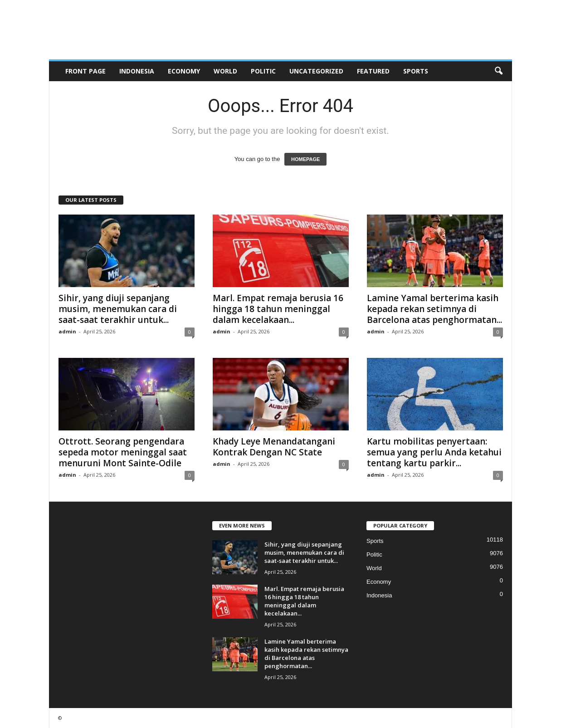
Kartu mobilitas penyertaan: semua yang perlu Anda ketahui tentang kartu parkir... (434, 452)
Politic (263, 71)
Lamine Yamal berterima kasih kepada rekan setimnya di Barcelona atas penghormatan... (434, 309)
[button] (498, 71)
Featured (373, 71)
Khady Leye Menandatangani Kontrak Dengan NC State (274, 447)
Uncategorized (316, 71)
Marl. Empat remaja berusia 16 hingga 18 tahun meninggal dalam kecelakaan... (278, 309)
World (225, 71)
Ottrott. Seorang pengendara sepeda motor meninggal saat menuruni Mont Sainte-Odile (123, 452)
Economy (184, 71)
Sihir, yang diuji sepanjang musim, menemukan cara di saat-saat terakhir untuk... (118, 309)
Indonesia (137, 71)
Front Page (85, 71)
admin (67, 331)
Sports (416, 71)
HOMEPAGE (305, 159)
